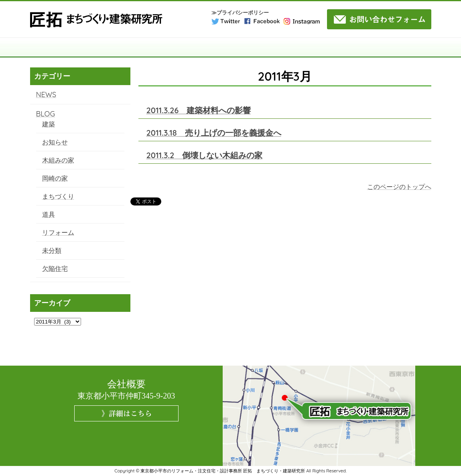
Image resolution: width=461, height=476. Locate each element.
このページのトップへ (399, 187)
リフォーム (58, 232)
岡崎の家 (55, 178)
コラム (306, 47)
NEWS (46, 95)
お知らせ (55, 142)
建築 (49, 124)
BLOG (46, 114)
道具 (49, 214)
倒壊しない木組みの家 (205, 155)
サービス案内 (206, 47)
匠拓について (105, 47)
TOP (55, 47)
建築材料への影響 (199, 110)
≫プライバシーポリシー (240, 13)
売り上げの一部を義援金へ (214, 133)
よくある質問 (356, 47)
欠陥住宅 (55, 269)
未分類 (52, 250)
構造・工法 (155, 47)
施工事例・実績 (256, 47)
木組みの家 (58, 160)
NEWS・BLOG (406, 47)
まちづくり (58, 196)
